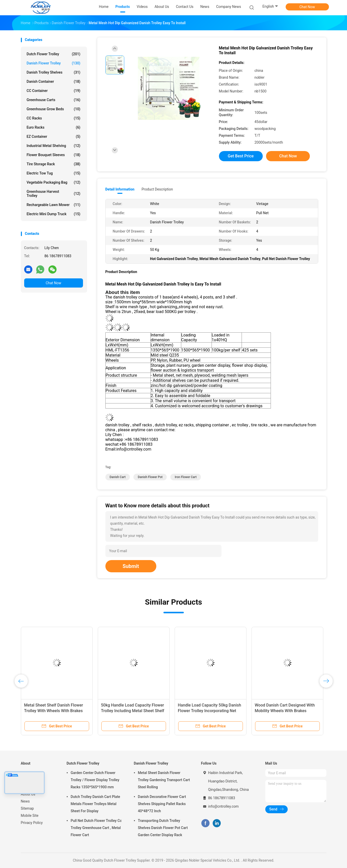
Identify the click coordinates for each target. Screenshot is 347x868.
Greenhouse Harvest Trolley (54, 194)
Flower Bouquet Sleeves (54, 155)
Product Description (157, 189)
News (25, 801)
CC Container (54, 91)
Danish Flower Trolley (54, 63)
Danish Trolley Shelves (54, 72)
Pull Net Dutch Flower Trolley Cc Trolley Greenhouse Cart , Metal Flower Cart (96, 828)
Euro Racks (54, 127)
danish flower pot (150, 477)
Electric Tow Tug (54, 173)
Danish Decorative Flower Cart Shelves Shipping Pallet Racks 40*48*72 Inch (162, 804)
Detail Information (120, 189)
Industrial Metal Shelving (54, 146)
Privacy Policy (32, 823)
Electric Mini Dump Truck (54, 214)
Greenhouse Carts (54, 100)
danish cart (118, 477)
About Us (28, 794)
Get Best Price (241, 156)
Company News (229, 7)
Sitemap (27, 808)
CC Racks (54, 118)
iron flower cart (186, 477)
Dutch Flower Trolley (54, 54)
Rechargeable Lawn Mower (54, 205)
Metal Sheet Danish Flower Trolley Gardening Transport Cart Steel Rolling (164, 780)
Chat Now (307, 7)
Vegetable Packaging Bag (54, 182)
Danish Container (54, 82)
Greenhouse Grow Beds (54, 109)
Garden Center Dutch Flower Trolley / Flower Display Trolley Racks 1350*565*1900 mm (95, 780)
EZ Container (54, 137)
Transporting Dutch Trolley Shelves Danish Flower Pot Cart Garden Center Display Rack (163, 828)
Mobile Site (30, 816)
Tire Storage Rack (54, 164)
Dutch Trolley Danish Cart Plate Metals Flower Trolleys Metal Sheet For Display (95, 804)
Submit (131, 566)
